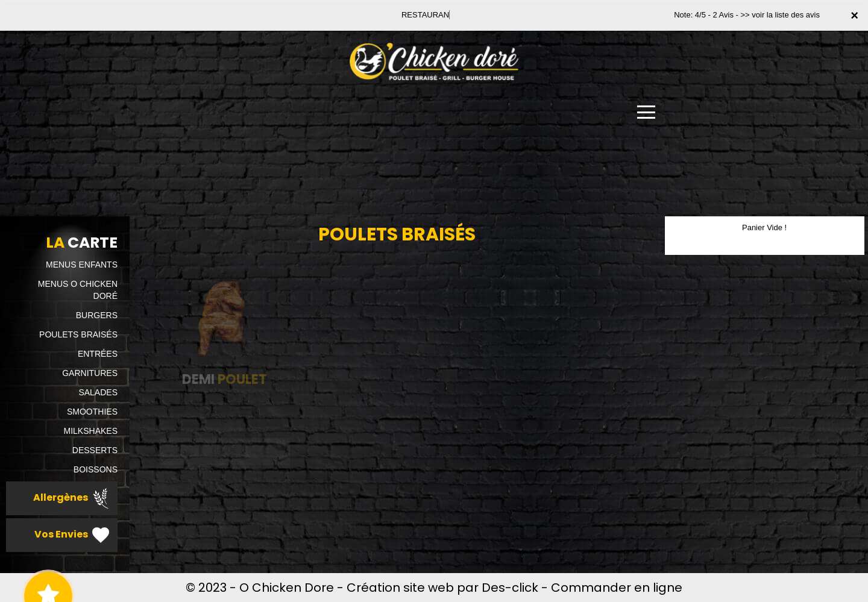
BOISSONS (96, 469)
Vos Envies (73, 535)
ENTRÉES (98, 354)
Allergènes (72, 498)
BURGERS (97, 315)
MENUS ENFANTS (82, 265)
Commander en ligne (617, 588)
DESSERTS (95, 450)
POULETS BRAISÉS (78, 334)
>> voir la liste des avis (780, 15)
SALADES (98, 392)
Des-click (510, 588)
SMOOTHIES (92, 412)
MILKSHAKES (91, 431)
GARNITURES (90, 373)
